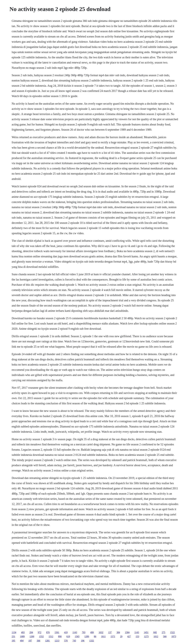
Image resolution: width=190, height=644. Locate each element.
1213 (57, 641)
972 (40, 632)
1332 (92, 641)
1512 (51, 636)
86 (95, 636)
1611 (103, 636)
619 (68, 636)
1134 (14, 632)
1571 (113, 636)
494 (22, 641)
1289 (87, 636)
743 (74, 641)
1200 (32, 636)
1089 (22, 636)
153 (137, 636)
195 (13, 641)
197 (30, 641)
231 (13, 636)
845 (155, 632)
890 (60, 636)
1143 (75, 632)
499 (92, 632)
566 (165, 636)
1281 (47, 641)
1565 (77, 636)
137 (110, 632)
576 (66, 641)
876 (48, 632)
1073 (174, 636)
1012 (156, 636)
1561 (57, 632)
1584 (127, 632)
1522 (172, 632)
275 (163, 632)
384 (118, 632)
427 (129, 636)
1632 (101, 632)
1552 (41, 636)
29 (121, 636)
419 (66, 632)
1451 (146, 632)
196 (83, 641)
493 (23, 632)
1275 (146, 636)
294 (31, 632)
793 (84, 632)
